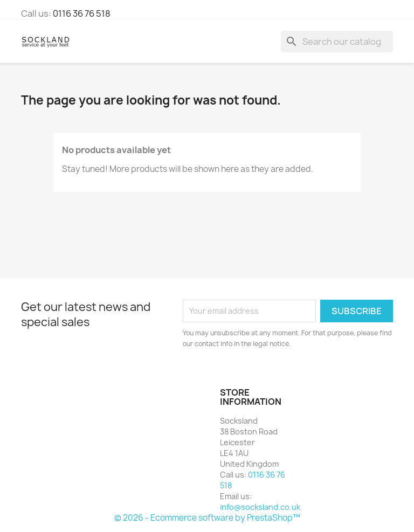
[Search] (337, 42)
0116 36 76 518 (82, 13)
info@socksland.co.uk (260, 507)
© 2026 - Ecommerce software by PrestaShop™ (207, 518)
